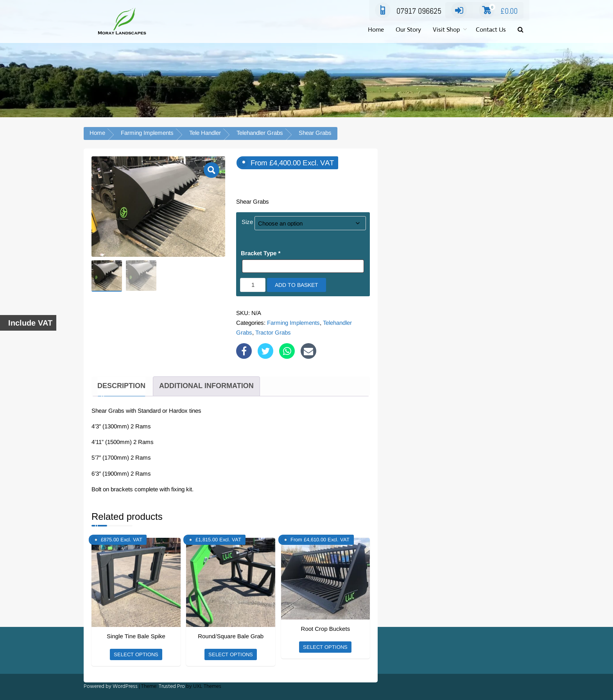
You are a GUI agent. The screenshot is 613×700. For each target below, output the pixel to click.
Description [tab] (121, 386)
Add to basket (297, 285)
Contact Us (491, 30)
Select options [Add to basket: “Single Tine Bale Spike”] (136, 654)
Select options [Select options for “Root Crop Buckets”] (325, 647)
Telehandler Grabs (260, 133)
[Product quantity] (253, 285)
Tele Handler (205, 133)
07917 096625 (408, 11)
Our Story (408, 30)
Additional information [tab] (206, 386)
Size (247, 222)
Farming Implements (147, 133)
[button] (521, 30)
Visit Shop (446, 30)
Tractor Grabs (273, 332)
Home (376, 30)
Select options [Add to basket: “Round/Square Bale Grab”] (231, 654)
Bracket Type (261, 253)
